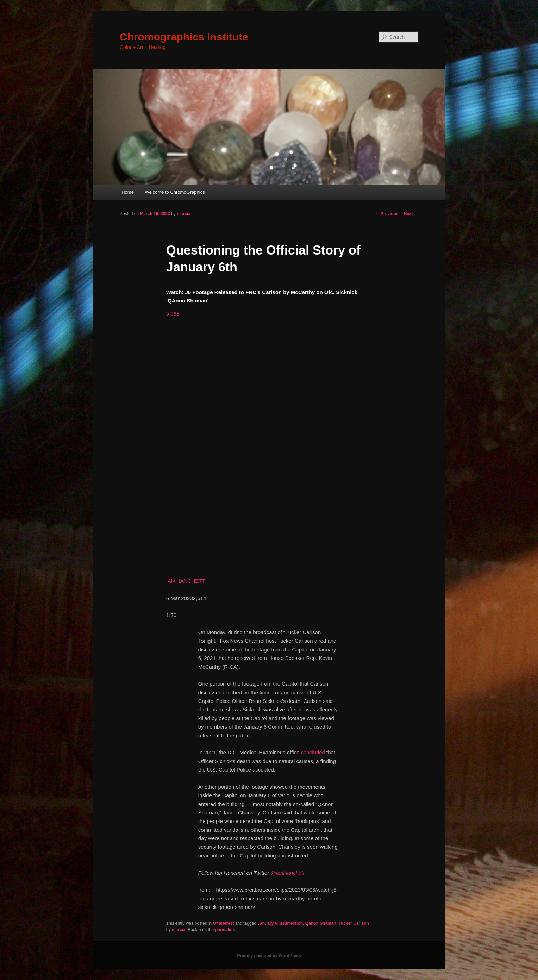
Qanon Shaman (321, 923)
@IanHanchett (287, 873)
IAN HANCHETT (186, 581)
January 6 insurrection (280, 923)
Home (128, 192)
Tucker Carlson (354, 923)
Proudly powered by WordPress (269, 956)
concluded (313, 752)
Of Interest (224, 923)
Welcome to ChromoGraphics (175, 192)
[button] (173, 314)
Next (411, 214)
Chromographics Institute (184, 37)
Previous (387, 214)
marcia (184, 214)
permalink (225, 930)
